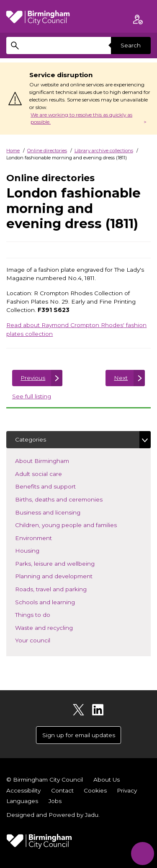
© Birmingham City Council (45, 780)
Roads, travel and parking (63, 589)
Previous (33, 378)
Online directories (47, 151)
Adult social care (51, 473)
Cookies (95, 790)
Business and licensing (60, 512)
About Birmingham (54, 460)
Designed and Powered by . (53, 815)
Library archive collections (104, 151)
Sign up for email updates (79, 735)
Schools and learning (57, 602)
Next (121, 378)
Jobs (55, 801)
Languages (22, 801)
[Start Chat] (143, 854)
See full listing (32, 396)
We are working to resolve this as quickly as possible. (81, 118)
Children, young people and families (78, 524)
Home (13, 151)
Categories (31, 439)
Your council (45, 640)
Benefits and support (58, 486)
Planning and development (66, 576)
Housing (40, 550)
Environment (46, 537)
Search (131, 45)
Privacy (127, 790)
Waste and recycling (56, 627)
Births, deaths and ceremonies (71, 499)
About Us (107, 780)
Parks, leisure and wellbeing (67, 563)
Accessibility (23, 790)
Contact (62, 790)
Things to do (45, 614)
